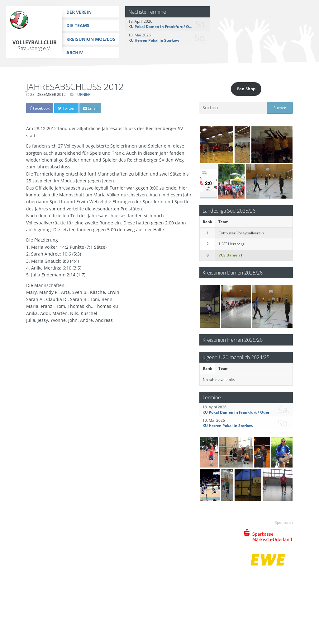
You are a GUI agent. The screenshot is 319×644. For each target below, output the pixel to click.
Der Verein (79, 12)
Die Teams (78, 25)
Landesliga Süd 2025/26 (229, 211)
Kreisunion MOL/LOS (91, 39)
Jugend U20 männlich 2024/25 (236, 357)
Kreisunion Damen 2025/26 (233, 273)
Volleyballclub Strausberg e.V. (35, 45)
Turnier (83, 94)
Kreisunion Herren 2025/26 (233, 340)
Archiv (75, 52)
